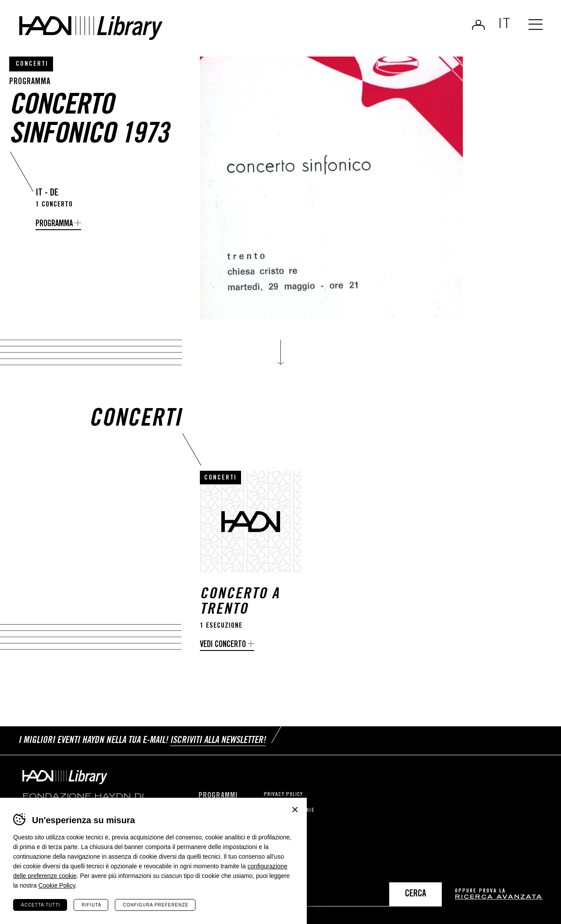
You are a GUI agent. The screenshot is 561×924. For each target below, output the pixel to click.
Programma (54, 224)
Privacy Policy (283, 795)
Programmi (218, 796)
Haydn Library (91, 28)
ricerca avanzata (499, 897)
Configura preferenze (155, 905)
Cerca (415, 894)
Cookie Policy (57, 885)
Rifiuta (91, 905)
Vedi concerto (223, 645)
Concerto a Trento (240, 603)
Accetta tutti (41, 905)
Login (478, 25)
